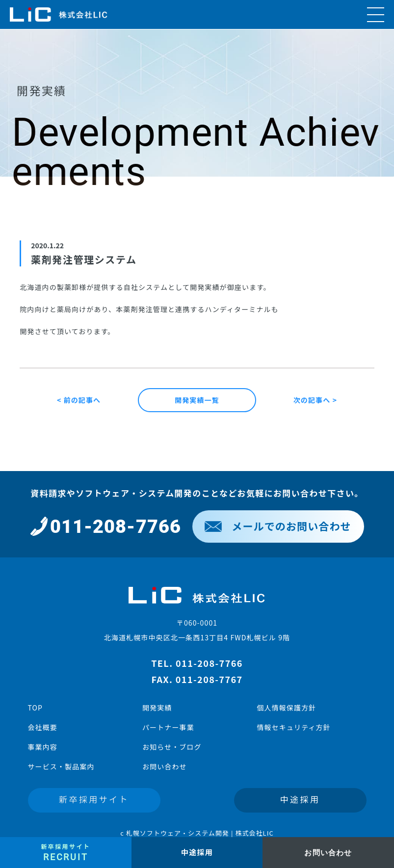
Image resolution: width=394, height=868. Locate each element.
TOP (36, 708)
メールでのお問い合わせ (278, 526)
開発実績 (157, 708)
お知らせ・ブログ (172, 747)
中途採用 (300, 799)
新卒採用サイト (94, 799)
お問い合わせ (165, 766)
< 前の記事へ (79, 400)
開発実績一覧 (197, 400)
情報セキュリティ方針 (293, 727)
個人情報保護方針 (286, 708)
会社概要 (43, 727)
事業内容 (43, 747)
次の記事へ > (315, 400)
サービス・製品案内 (61, 766)
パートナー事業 (168, 727)
